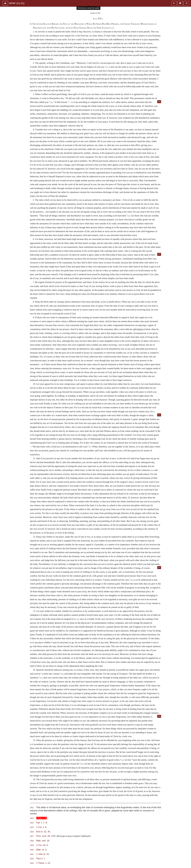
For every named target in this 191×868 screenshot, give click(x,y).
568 (159, 716)
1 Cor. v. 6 (41, 827)
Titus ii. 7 (41, 858)
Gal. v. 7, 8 (42, 823)
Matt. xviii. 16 (43, 841)
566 (159, 415)
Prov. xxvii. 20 (43, 836)
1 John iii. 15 (42, 854)
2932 (123, 760)
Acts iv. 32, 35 (43, 832)
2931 (41, 678)
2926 (129, 216)
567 (159, 567)
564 (159, 102)
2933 (82, 764)
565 (159, 254)
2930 (62, 674)
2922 (113, 28)
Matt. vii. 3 (41, 850)
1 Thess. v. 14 (43, 863)
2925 (72, 102)
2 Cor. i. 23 (42, 818)
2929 (132, 580)
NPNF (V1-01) (17, 3)
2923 (107, 67)
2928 (152, 470)
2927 (90, 447)
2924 (51, 102)
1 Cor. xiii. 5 (42, 845)
